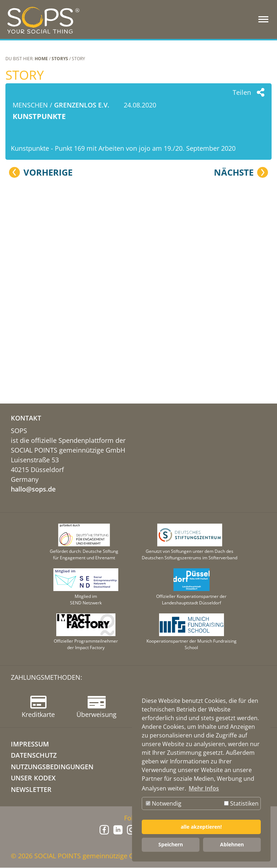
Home (41, 59)
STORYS (60, 59)
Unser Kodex (33, 779)
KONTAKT (26, 418)
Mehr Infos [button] (204, 788)
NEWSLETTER (31, 790)
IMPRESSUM (30, 744)
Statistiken (241, 803)
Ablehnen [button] (232, 844)
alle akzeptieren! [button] (201, 827)
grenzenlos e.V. (82, 105)
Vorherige (48, 345)
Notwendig (164, 803)
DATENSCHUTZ (34, 755)
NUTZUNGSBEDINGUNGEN (52, 767)
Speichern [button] (171, 844)
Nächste (234, 345)
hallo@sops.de (33, 489)
